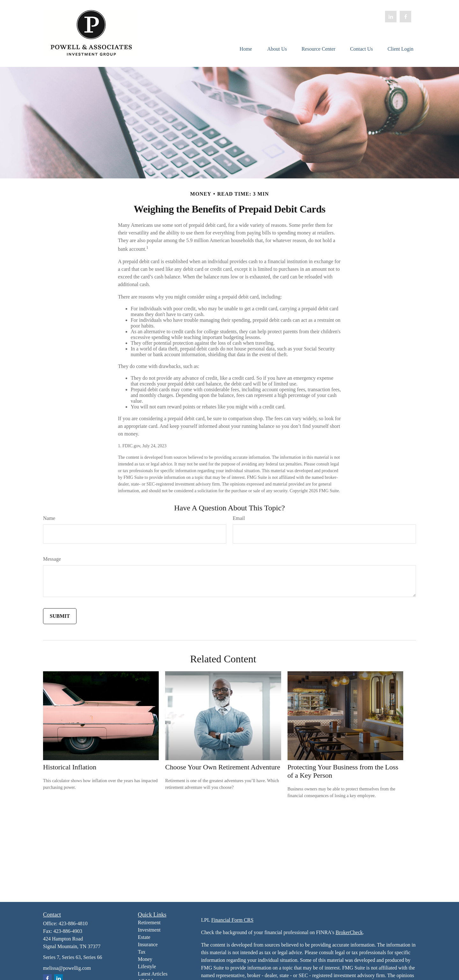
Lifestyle (147, 966)
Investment (149, 930)
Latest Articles (153, 974)
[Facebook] (405, 17)
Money (145, 959)
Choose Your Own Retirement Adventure (223, 767)
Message (52, 559)
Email (239, 518)
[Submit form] (60, 616)
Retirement (149, 922)
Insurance (148, 944)
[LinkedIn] (391, 17)
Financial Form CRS (232, 920)
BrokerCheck (349, 932)
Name (49, 518)
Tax (142, 952)
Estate (144, 937)
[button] (246, 49)
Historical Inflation (70, 767)
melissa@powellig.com (67, 968)
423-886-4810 (73, 923)
